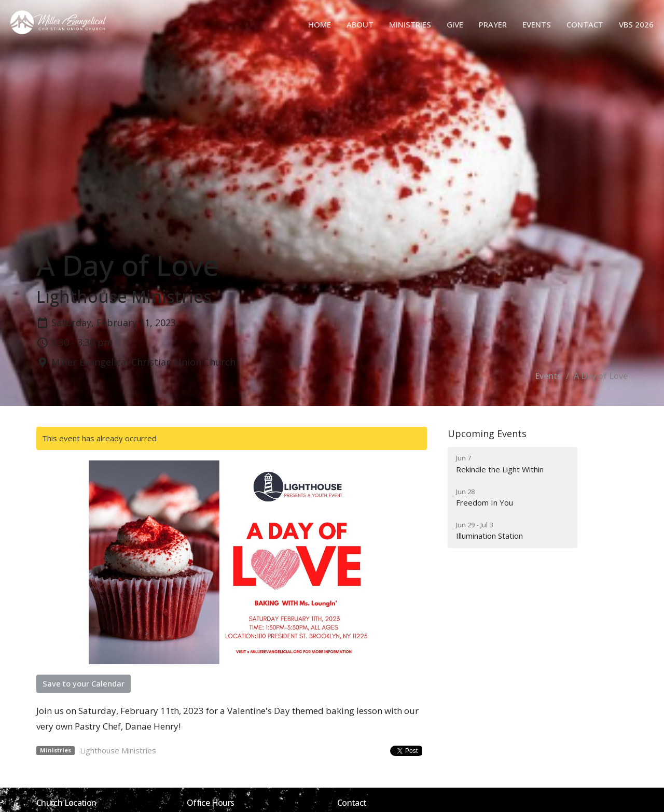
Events (537, 24)
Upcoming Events (487, 433)
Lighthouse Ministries (118, 750)
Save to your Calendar (84, 683)
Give (455, 24)
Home (320, 24)
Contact (585, 24)
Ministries (410, 24)
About (360, 24)
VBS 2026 (636, 24)
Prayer (493, 24)
